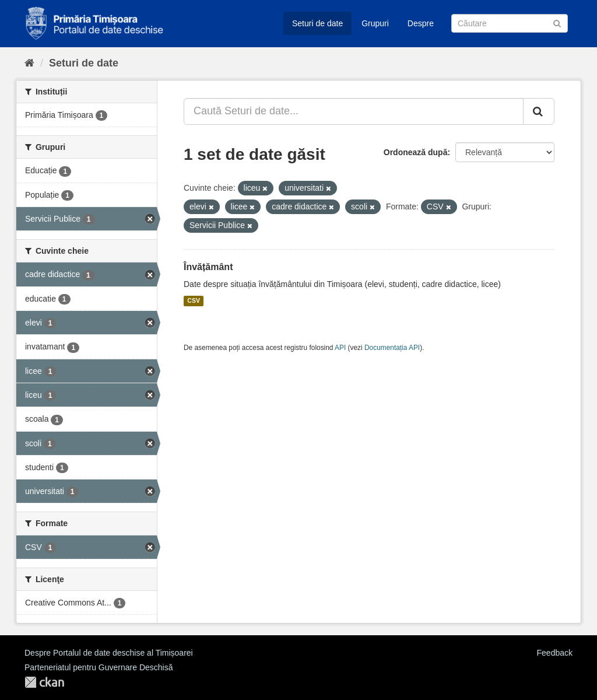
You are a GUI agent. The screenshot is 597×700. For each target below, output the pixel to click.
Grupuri (375, 23)
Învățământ (208, 267)
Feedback (555, 653)
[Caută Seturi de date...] (354, 111)
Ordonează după (416, 152)
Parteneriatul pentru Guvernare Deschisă (99, 667)
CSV (194, 301)
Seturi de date (317, 23)
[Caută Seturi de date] (510, 23)
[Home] (29, 63)
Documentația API (392, 348)
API (340, 348)
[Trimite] (557, 22)
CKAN (44, 682)
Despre (421, 23)
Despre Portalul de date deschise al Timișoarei (109, 653)
